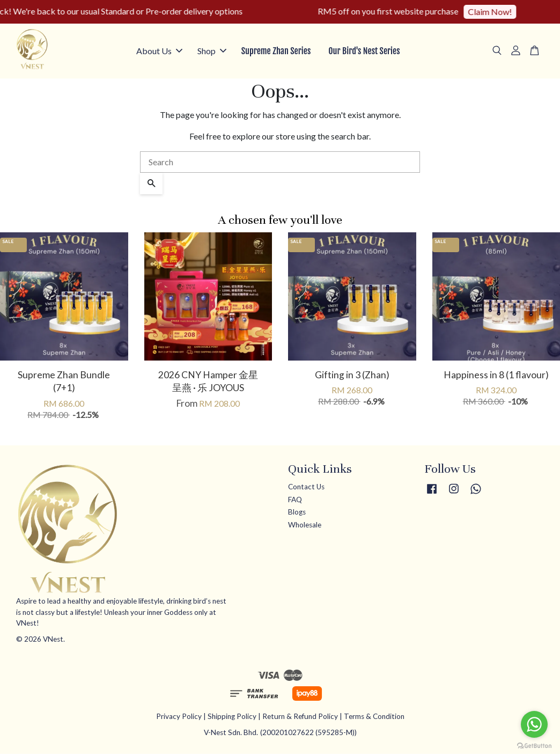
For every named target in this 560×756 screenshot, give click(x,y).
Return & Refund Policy (300, 718)
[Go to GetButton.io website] (534, 745)
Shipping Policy (232, 718)
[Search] (280, 164)
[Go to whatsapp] (534, 724)
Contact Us (306, 488)
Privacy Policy (179, 718)
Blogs (297, 514)
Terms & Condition (374, 718)
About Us (159, 52)
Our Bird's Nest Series (364, 52)
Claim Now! (497, 12)
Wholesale (305, 526)
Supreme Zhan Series (276, 52)
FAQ (295, 501)
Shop (212, 52)
